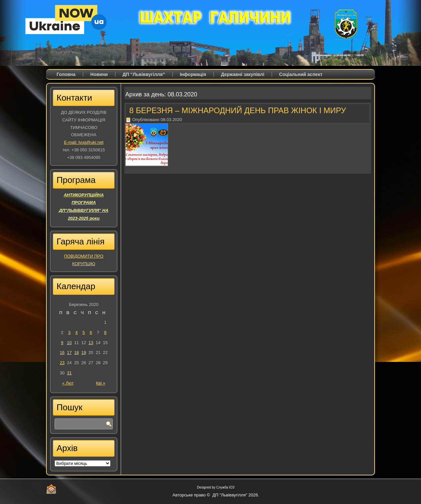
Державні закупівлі (243, 74)
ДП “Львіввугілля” (144, 74)
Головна (66, 74)
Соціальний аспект (301, 74)
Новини (99, 74)
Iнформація (193, 74)
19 (84, 353)
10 (69, 343)
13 (91, 343)
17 (69, 353)
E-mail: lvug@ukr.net (84, 142)
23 (62, 363)
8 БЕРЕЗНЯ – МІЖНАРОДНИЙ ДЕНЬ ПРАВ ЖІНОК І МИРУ (238, 110)
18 (76, 353)
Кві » (101, 383)
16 (62, 353)
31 (69, 373)
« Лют (68, 383)
